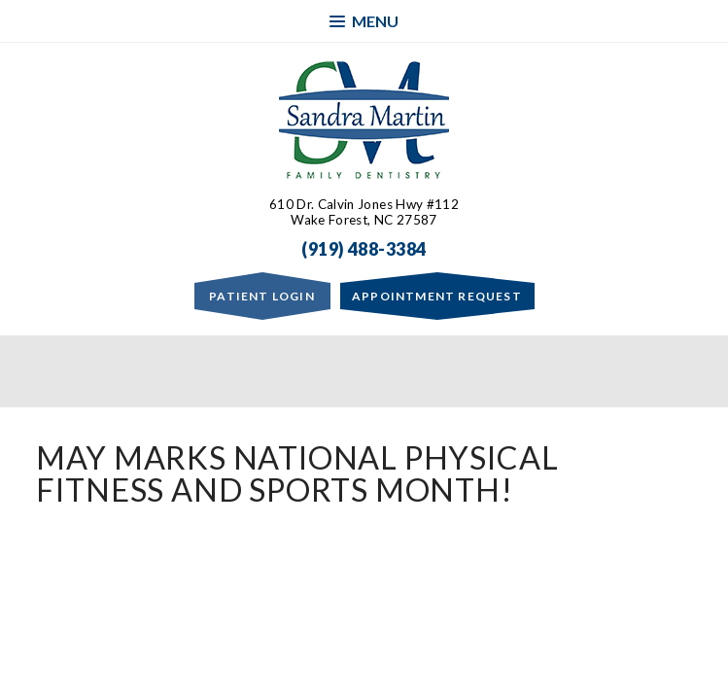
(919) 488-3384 (364, 249)
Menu (364, 21)
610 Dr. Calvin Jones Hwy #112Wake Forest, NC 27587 (364, 212)
